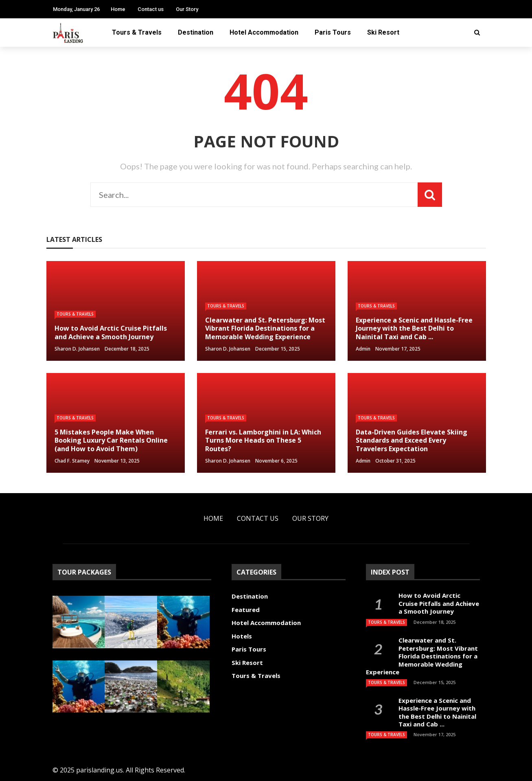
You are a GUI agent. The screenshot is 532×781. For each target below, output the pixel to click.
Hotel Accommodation (264, 32)
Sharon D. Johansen (77, 349)
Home (118, 9)
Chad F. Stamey (72, 461)
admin (363, 349)
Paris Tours (333, 32)
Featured (246, 610)
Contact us (151, 9)
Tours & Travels (137, 32)
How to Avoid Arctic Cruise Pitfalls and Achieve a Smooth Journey (439, 603)
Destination (196, 32)
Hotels (242, 636)
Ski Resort (383, 32)
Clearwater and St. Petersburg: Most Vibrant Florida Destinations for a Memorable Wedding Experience (422, 656)
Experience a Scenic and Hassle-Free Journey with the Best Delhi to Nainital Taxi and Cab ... (437, 712)
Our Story (187, 9)
